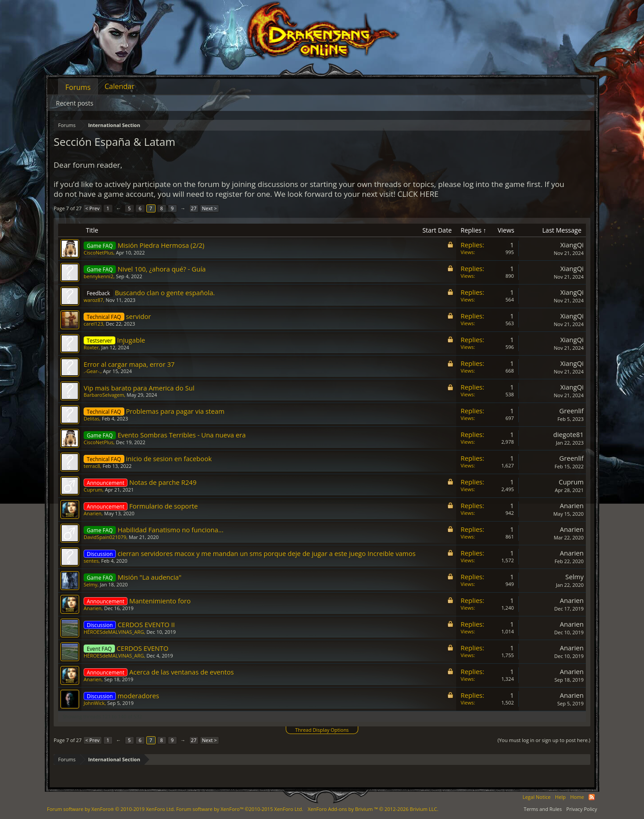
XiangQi (572, 245)
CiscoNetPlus (99, 252)
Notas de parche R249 (163, 482)
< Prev (93, 208)
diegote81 (568, 434)
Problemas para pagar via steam (175, 411)
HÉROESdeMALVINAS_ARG (114, 632)
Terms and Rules (543, 809)
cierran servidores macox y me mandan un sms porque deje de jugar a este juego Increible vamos (267, 553)
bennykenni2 (98, 276)
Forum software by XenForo (111, 809)
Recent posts (75, 103)
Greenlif (572, 411)
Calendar (120, 86)
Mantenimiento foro (160, 601)
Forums (78, 87)
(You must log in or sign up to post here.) (544, 740)
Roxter (91, 347)
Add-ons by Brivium (373, 809)
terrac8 (92, 466)
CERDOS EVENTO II (146, 624)
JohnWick (94, 703)
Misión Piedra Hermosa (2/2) (161, 245)
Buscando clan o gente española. (165, 293)
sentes (91, 561)
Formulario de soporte (163, 506)
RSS (592, 797)
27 (194, 208)
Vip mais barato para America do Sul (139, 388)
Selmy (91, 584)
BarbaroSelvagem (104, 395)
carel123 (93, 324)
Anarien (93, 513)
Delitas (91, 418)
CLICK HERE (418, 194)
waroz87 (93, 300)
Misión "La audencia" (150, 577)
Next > (210, 208)
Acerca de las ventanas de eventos (182, 672)
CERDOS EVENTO (143, 648)
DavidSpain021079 (105, 537)
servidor (139, 316)
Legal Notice (536, 797)
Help (560, 797)
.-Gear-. (92, 371)
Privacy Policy (582, 809)
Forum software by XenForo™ (240, 809)
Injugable (131, 340)
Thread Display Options (322, 730)
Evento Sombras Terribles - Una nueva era (182, 435)
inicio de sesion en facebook (169, 458)
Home (577, 797)
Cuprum (93, 490)
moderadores (138, 696)
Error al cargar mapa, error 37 (129, 364)
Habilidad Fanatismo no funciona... (171, 530)
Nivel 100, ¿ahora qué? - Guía (162, 269)
